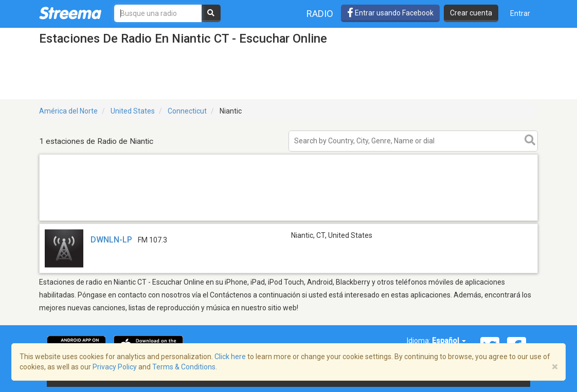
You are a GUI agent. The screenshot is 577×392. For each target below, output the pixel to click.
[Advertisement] (288, 220)
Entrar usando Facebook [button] (390, 13)
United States (133, 111)
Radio (320, 14)
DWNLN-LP (111, 240)
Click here (230, 357)
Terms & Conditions (184, 367)
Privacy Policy (115, 367)
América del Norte (68, 111)
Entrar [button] (520, 13)
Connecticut (187, 111)
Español (449, 341)
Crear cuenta (471, 13)
